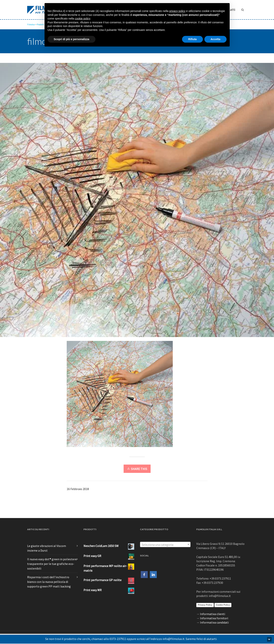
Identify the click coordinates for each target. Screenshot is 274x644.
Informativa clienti (212, 614)
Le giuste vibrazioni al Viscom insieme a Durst (47, 548)
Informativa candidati (214, 622)
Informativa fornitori (214, 618)
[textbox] (165, 545)
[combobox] (165, 544)
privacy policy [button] (177, 11)
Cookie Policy (223, 605)
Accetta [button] (215, 39)
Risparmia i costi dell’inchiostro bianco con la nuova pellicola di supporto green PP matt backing (49, 582)
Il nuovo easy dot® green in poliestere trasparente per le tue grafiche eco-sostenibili (52, 564)
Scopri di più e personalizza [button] (72, 39)
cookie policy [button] (82, 19)
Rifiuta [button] (192, 39)
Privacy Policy (205, 605)
